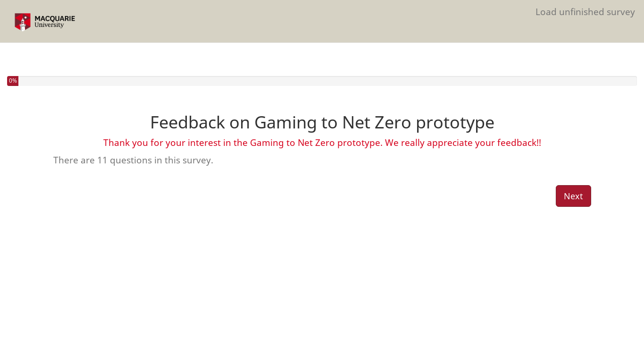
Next (573, 196)
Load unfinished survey (585, 12)
